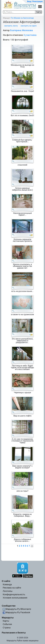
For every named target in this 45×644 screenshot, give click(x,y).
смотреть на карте (29, 26)
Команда (7, 584)
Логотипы (8, 591)
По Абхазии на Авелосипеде (22, 18)
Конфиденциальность (14, 594)
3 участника (30, 35)
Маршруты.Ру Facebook (18, 612)
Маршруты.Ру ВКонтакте (18, 609)
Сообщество (9, 606)
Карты (6, 621)
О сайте (6, 581)
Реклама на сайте (12, 588)
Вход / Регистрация (35, 1)
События (7, 624)
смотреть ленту (11, 26)
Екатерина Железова (21, 30)
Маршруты (8, 618)
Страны (7, 628)
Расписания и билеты (14, 633)
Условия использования (15, 598)
